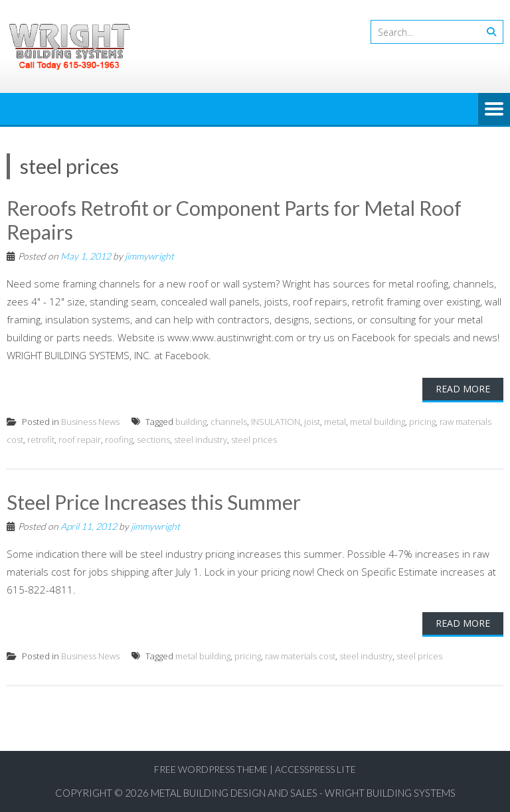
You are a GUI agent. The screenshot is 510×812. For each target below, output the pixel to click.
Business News (90, 422)
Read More (463, 389)
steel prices (254, 440)
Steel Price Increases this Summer (154, 502)
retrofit (41, 440)
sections (153, 440)
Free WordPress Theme (211, 769)
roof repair (80, 440)
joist (312, 422)
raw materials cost (300, 656)
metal (335, 422)
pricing (422, 422)
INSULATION (276, 422)
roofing (119, 440)
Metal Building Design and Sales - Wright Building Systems (303, 793)
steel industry (201, 440)
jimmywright (149, 256)
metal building (378, 422)
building (191, 422)
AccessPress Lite (315, 769)
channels (229, 422)
